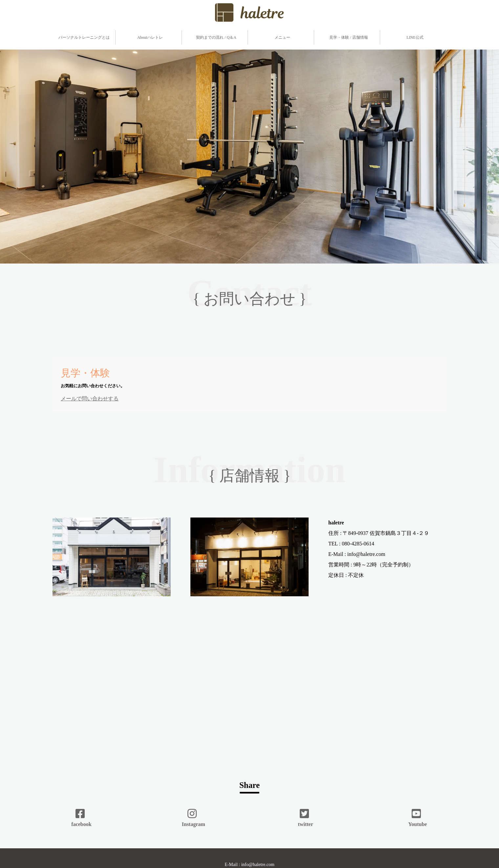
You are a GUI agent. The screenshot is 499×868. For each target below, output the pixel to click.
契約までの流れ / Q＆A (216, 37)
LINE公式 (415, 37)
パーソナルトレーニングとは (84, 37)
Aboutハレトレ (150, 37)
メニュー (282, 37)
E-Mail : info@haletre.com (249, 865)
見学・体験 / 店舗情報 (348, 37)
